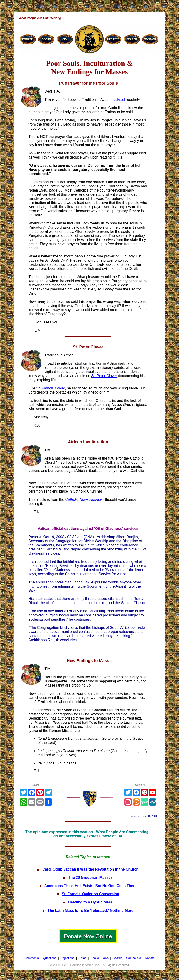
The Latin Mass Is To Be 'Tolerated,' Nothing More (91, 910)
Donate (150, 958)
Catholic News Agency (83, 500)
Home (82, 958)
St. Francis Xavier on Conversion (90, 894)
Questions (50, 958)
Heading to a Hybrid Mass (91, 902)
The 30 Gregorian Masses (91, 877)
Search (117, 958)
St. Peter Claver (104, 376)
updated (118, 100)
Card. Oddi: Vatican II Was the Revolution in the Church (90, 869)
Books (95, 958)
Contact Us (134, 958)
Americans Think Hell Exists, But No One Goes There (91, 886)
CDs (106, 958)
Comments (32, 958)
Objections (67, 958)
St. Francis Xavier (50, 388)
